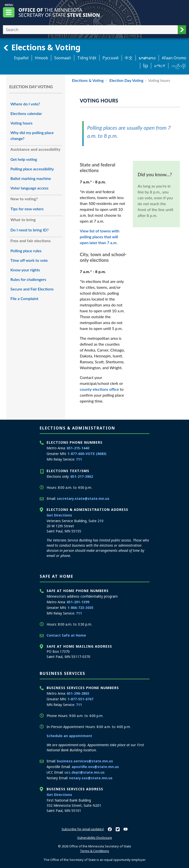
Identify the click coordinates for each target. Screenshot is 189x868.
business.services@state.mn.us (85, 761)
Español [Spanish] (21, 58)
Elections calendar (26, 113)
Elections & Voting (42, 47)
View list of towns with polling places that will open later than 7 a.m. (100, 237)
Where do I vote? (25, 104)
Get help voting (24, 159)
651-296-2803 (78, 693)
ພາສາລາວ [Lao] (147, 58)
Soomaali (63, 58)
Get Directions (59, 515)
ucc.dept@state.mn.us (85, 772)
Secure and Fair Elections (32, 289)
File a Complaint (25, 298)
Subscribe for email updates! (83, 829)
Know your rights (25, 270)
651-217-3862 (82, 476)
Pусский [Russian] (111, 58)
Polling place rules (26, 251)
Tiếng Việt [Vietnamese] (87, 58)
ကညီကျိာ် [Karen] (179, 66)
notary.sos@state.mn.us (91, 778)
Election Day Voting (126, 80)
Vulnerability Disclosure (95, 838)
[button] (182, 30)
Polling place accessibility (32, 169)
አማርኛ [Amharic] (160, 66)
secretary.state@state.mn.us (83, 498)
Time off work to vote (29, 260)
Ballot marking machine (31, 178)
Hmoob (41, 58)
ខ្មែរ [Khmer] (146, 66)
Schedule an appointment (69, 736)
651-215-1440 (78, 448)
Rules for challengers (28, 279)
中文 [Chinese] (129, 58)
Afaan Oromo (174, 58)
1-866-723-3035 (80, 608)
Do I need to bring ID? (30, 230)
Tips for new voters (27, 209)
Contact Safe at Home (66, 635)
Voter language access (30, 188)
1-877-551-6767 (80, 699)
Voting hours (22, 123)
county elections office (100, 389)
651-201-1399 (78, 602)
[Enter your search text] (90, 30)
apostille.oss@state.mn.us (95, 767)
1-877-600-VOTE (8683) (87, 454)
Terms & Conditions (94, 851)
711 (79, 459)
